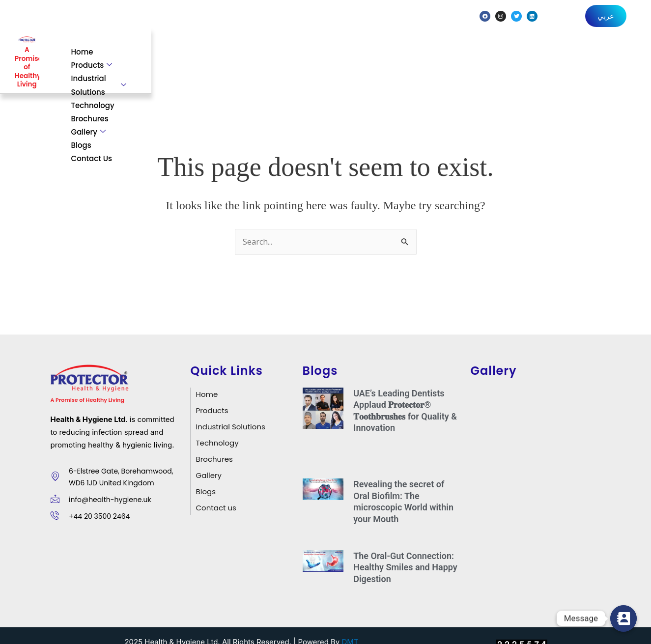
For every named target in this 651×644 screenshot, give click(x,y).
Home (182, 52)
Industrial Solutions (314, 52)
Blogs (559, 52)
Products (232, 52)
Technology (396, 52)
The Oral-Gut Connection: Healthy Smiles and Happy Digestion (405, 551)
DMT (350, 626)
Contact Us (608, 52)
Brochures (455, 52)
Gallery (510, 52)
